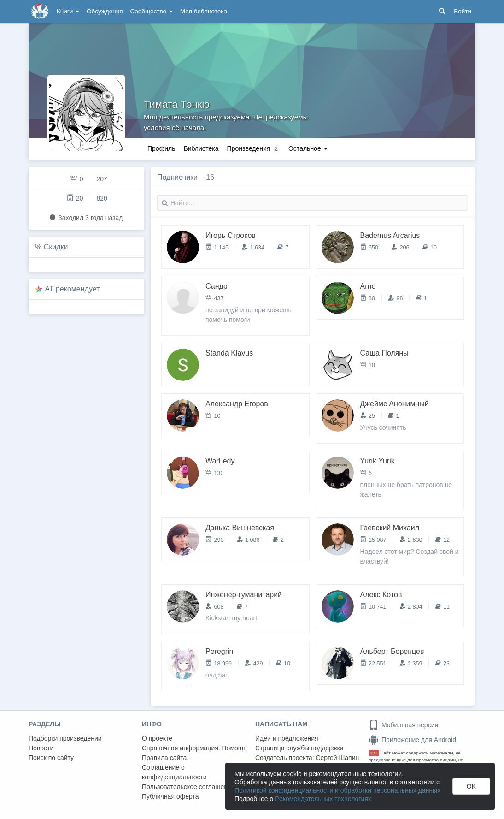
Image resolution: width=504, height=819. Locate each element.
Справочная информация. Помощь (194, 748)
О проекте (157, 738)
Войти (463, 11)
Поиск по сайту (51, 758)
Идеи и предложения (287, 738)
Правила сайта (164, 758)
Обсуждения (105, 11)
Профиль (161, 148)
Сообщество (152, 11)
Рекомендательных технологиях (323, 799)
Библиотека (201, 148)
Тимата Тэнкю (177, 104)
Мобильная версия (403, 725)
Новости (41, 748)
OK (471, 786)
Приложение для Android (412, 740)
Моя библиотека (204, 11)
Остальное (308, 148)
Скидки (56, 247)
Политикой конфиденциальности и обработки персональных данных (337, 790)
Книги (68, 11)
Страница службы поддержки (299, 748)
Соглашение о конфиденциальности (174, 772)
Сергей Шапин (337, 758)
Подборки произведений (65, 738)
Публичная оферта (170, 796)
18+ (374, 753)
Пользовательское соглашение (188, 787)
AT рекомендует (73, 289)
